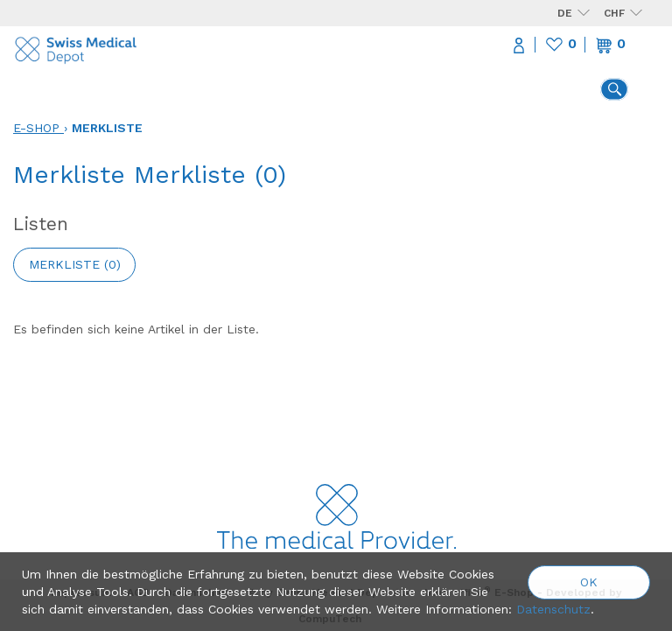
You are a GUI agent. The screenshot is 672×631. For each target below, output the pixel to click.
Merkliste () (75, 264)
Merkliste (107, 128)
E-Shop (36, 128)
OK (589, 582)
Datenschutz (553, 609)
